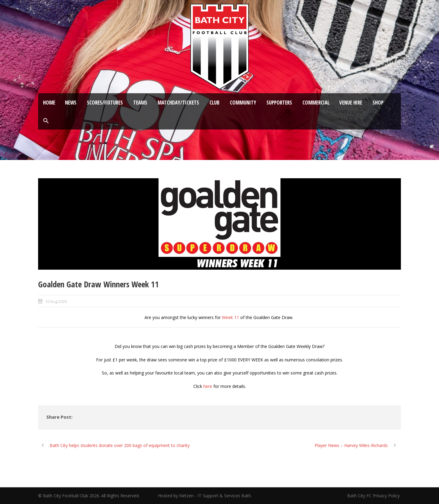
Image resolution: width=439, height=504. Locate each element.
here (208, 386)
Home (49, 103)
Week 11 (230, 317)
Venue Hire (351, 103)
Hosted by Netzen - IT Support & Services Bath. (205, 496)
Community (243, 103)
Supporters (279, 103)
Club (214, 103)
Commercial (316, 103)
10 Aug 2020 (56, 301)
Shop (378, 103)
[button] (46, 121)
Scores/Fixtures (105, 103)
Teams (140, 103)
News (71, 103)
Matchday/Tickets (178, 103)
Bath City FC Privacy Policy (374, 496)
